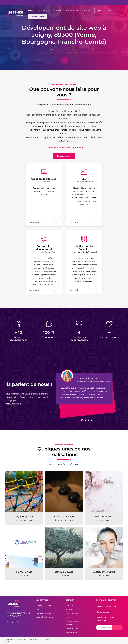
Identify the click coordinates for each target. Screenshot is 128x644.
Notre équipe (71, 617)
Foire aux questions (73, 621)
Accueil (31, 10)
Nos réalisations (72, 10)
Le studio (57, 10)
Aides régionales (72, 629)
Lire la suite (35, 223)
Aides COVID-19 (104, 10)
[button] (82, 421)
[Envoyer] (117, 628)
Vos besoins (43, 10)
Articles (87, 10)
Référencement (72, 633)
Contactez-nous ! (64, 156)
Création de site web (74, 50)
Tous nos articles (72, 614)
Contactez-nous (37, 17)
